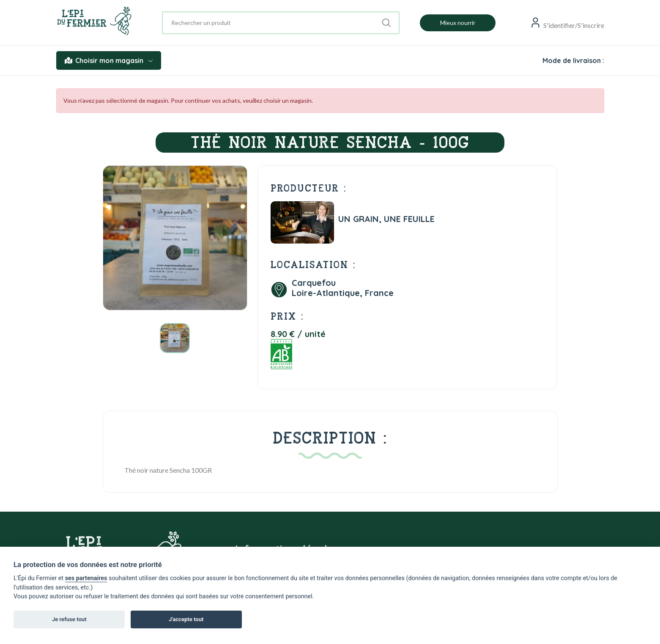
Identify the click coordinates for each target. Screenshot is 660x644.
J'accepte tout (186, 619)
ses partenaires (86, 578)
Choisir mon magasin (109, 60)
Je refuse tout (69, 619)
